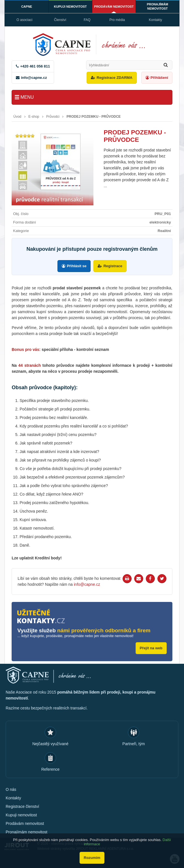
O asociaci (24, 20)
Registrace (113, 266)
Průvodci (53, 117)
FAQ (87, 20)
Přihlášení (159, 78)
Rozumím (92, 858)
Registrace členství (22, 806)
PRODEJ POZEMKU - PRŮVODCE (94, 117)
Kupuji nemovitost (70, 7)
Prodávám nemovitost (114, 7)
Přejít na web (151, 648)
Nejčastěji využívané (50, 744)
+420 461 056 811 (35, 66)
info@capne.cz (34, 78)
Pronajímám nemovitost (158, 6)
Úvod (17, 117)
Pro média (117, 20)
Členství (60, 20)
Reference (51, 769)
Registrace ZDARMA (114, 78)
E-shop (34, 117)
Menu (27, 97)
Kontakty (156, 20)
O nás (11, 789)
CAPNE (27, 7)
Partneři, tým (133, 744)
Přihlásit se (77, 266)
